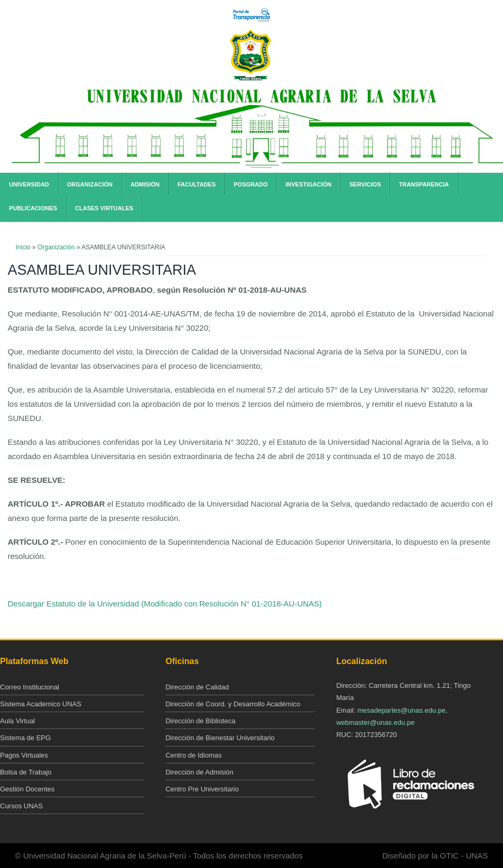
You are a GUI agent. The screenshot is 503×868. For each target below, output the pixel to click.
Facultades (197, 184)
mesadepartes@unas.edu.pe (401, 710)
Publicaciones (33, 208)
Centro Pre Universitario (202, 789)
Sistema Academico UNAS (41, 704)
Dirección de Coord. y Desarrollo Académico (233, 704)
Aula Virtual (17, 721)
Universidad (29, 184)
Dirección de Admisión (199, 772)
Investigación (308, 184)
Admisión (145, 184)
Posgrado (250, 184)
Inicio (23, 247)
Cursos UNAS (21, 806)
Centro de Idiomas (193, 755)
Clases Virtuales (104, 208)
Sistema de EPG (25, 738)
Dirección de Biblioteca (200, 721)
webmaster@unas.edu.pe (375, 722)
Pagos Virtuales (24, 755)
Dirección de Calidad (197, 687)
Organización (90, 184)
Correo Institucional (30, 687)
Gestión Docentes (27, 789)
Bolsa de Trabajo (26, 772)
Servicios (365, 184)
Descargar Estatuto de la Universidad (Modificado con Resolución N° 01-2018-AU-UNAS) (165, 604)
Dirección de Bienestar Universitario (220, 738)
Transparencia (424, 184)
